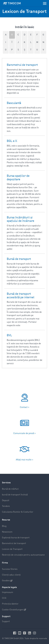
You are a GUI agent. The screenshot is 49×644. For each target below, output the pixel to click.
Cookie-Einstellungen (14, 610)
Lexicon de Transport (12, 549)
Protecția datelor (10, 604)
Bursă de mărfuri (10, 489)
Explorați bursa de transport (16, 538)
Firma (5, 563)
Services (6, 483)
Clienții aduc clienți (11, 575)
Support (6, 621)
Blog (4, 526)
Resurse (6, 520)
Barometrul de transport (14, 543)
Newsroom (7, 532)
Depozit (6, 500)
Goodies (7, 581)
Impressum (8, 592)
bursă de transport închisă (15, 495)
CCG (4, 598)
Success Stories (10, 569)
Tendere (6, 506)
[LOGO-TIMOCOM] (12, 3)
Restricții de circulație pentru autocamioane (23, 555)
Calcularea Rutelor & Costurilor (18, 512)
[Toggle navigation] (45, 3)
